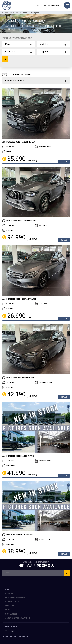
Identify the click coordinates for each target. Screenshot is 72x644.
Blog (8, 610)
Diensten (10, 606)
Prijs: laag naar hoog (15, 81)
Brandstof (10, 52)
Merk (8, 44)
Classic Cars (12, 602)
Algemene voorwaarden (17, 618)
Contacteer (11, 614)
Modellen (44, 44)
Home (16, 13)
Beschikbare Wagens (30, 13)
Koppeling (44, 52)
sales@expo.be (55, 6)
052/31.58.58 (40, 6)
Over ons (10, 593)
